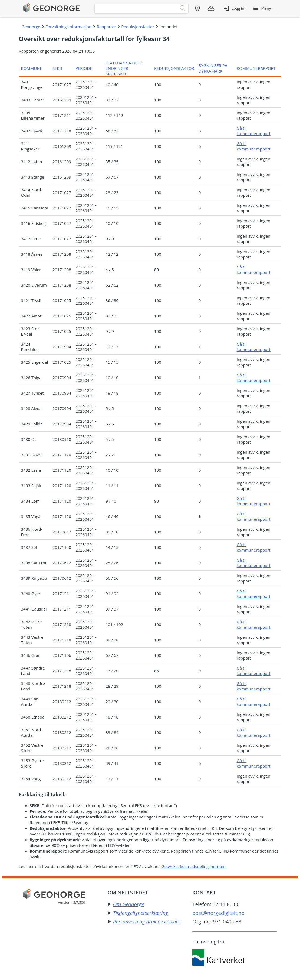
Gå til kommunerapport (254, 131)
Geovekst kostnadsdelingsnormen (194, 866)
